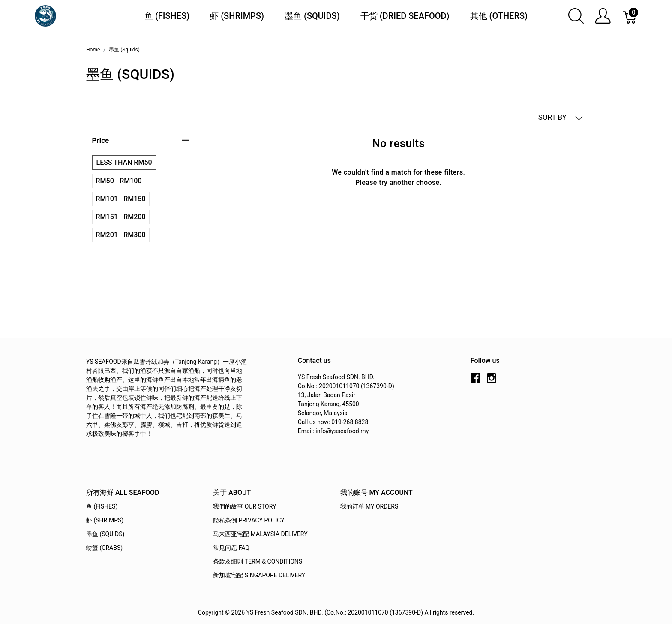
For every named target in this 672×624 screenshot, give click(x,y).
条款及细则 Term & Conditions (258, 561)
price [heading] (141, 140)
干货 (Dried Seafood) (405, 16)
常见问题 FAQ (231, 548)
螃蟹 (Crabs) (104, 548)
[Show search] (576, 16)
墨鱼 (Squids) (312, 16)
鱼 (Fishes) (167, 16)
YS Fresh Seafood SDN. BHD (284, 612)
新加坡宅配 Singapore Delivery (259, 575)
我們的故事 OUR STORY (244, 506)
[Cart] (630, 16)
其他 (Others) (499, 16)
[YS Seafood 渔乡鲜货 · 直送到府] (45, 15)
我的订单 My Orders (369, 506)
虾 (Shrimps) (237, 16)
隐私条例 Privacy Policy (249, 520)
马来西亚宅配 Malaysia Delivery (260, 534)
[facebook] (475, 381)
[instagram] (492, 381)
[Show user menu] (603, 16)
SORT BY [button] (561, 117)
